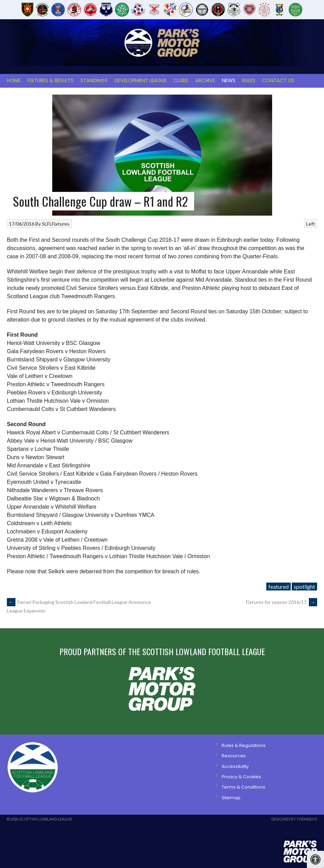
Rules (249, 80)
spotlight (304, 587)
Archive (205, 80)
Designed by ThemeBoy (294, 819)
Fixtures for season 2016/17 (282, 602)
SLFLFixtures (56, 224)
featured (278, 587)
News (229, 80)
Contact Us (278, 80)
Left (311, 224)
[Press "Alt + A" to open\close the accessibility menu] (315, 859)
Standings (94, 80)
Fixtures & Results (51, 80)
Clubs (181, 80)
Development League (141, 80)
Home (14, 80)
